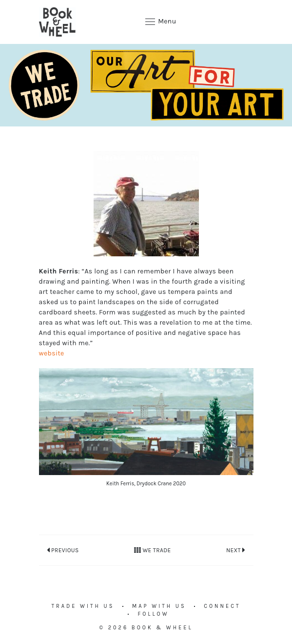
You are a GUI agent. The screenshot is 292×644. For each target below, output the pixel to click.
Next (236, 550)
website (52, 353)
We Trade (153, 550)
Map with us (159, 606)
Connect (222, 606)
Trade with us (83, 606)
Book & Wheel (162, 628)
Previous (63, 550)
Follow (153, 614)
